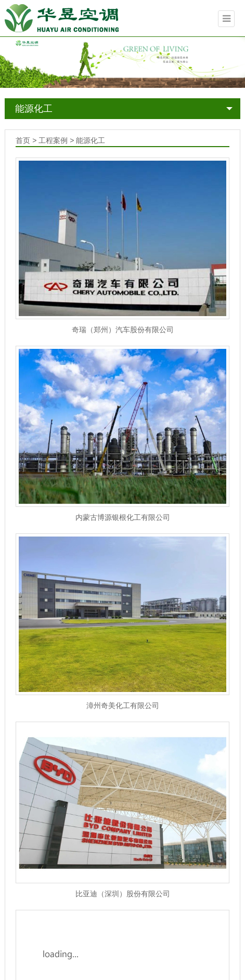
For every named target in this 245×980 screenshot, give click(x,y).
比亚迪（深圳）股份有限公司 (123, 894)
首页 (23, 140)
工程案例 (53, 140)
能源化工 (34, 109)
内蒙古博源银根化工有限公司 (123, 517)
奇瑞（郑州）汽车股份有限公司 (123, 330)
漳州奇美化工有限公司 (123, 705)
